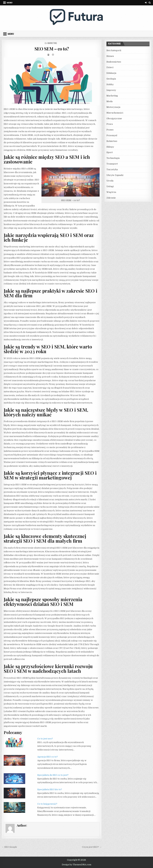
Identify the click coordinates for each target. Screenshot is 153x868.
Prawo (110, 130)
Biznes (110, 56)
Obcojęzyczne (114, 118)
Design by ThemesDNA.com (76, 865)
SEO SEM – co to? (52, 49)
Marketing (52, 43)
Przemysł (112, 135)
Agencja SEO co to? (48, 757)
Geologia (111, 79)
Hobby (110, 84)
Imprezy (111, 90)
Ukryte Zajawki (115, 175)
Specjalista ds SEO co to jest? (53, 775)
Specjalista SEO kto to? (50, 789)
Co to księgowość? (47, 804)
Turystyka (112, 169)
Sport (110, 152)
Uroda (110, 181)
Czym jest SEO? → (92, 847)
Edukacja (111, 73)
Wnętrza (111, 192)
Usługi (110, 186)
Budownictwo (114, 62)
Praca (110, 124)
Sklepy (110, 147)
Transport (112, 164)
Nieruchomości (115, 113)
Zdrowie (111, 198)
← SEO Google (9, 847)
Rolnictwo (112, 141)
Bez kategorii (114, 50)
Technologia (113, 158)
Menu (10, 3)
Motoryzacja (113, 107)
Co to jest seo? (45, 739)
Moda (110, 101)
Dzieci (110, 67)
